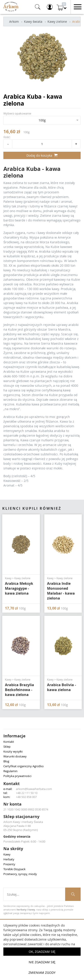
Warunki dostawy (15, 756)
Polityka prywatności (17, 776)
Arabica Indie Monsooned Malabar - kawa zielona (61, 591)
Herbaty (9, 859)
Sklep (7, 747)
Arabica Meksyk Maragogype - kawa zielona (19, 588)
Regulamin (10, 771)
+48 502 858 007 (26, 797)
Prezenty (9, 864)
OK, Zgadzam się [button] (42, 952)
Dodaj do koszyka (42, 155)
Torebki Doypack (14, 869)
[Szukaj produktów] (73, 894)
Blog (6, 761)
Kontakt (9, 742)
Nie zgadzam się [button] (42, 962)
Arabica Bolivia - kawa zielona (61, 687)
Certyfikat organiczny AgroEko (24, 766)
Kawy (7, 854)
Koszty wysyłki (13, 751)
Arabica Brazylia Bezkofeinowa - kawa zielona (19, 690)
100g (42, 120)
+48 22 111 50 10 (27, 793)
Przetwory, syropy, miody (20, 874)
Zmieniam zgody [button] (42, 973)
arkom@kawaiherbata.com (34, 789)
